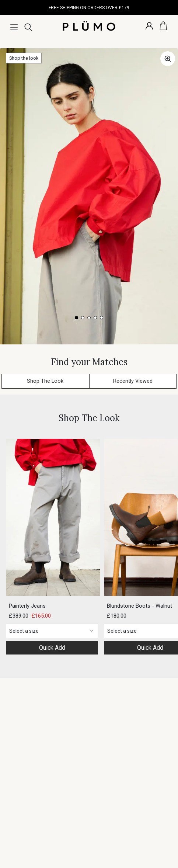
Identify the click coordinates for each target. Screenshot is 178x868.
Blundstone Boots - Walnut (139, 606)
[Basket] (163, 26)
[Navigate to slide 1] (76, 318)
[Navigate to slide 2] (83, 318)
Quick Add (52, 648)
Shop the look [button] (24, 58)
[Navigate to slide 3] (89, 318)
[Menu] (14, 27)
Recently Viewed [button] (133, 381)
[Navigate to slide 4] (95, 318)
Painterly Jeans (27, 606)
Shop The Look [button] (45, 381)
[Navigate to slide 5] (102, 318)
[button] (168, 59)
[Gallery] (89, 196)
